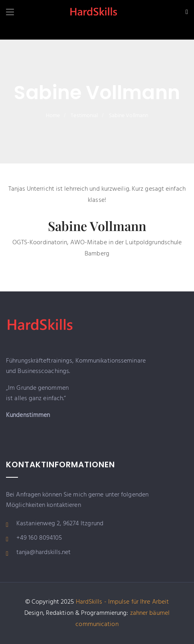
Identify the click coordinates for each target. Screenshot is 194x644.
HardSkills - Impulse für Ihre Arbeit (123, 602)
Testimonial (84, 116)
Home (53, 116)
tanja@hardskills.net (44, 552)
